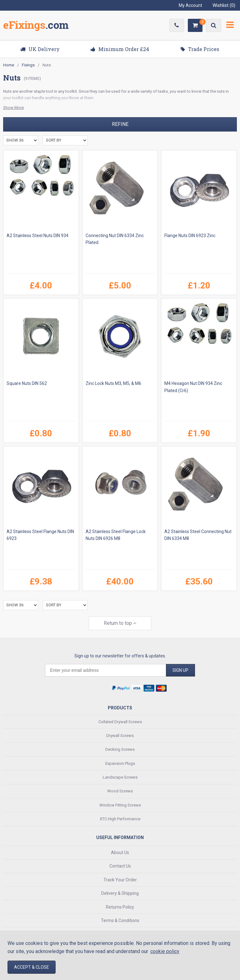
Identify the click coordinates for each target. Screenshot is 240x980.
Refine (120, 124)
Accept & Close (32, 967)
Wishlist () (224, 5)
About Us (120, 853)
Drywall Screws (120, 736)
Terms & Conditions (120, 920)
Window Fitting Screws (120, 805)
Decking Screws (120, 749)
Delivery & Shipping (120, 893)
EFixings (36, 26)
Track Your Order (120, 880)
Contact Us (120, 866)
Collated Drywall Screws (120, 722)
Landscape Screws (120, 777)
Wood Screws (120, 791)
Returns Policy (120, 907)
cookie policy (165, 951)
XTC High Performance (120, 819)
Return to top (120, 623)
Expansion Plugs (120, 763)
